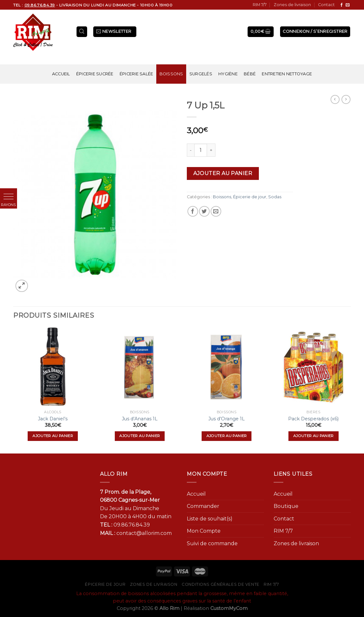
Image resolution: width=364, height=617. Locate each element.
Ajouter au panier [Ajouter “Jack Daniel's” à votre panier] (53, 436)
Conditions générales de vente (221, 584)
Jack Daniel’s (53, 419)
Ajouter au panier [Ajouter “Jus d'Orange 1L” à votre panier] (227, 436)
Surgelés (201, 74)
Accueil (61, 74)
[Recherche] (82, 32)
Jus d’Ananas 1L (140, 419)
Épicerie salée (136, 74)
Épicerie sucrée (95, 74)
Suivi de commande (212, 543)
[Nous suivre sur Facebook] (341, 5)
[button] (9, 197)
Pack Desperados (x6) (313, 419)
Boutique (286, 506)
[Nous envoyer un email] (348, 5)
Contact (326, 5)
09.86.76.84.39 (132, 525)
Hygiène (228, 74)
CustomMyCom (229, 608)
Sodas (275, 197)
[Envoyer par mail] (216, 211)
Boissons (171, 74)
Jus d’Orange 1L (227, 419)
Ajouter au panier (223, 173)
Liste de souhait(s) (210, 519)
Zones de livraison (292, 5)
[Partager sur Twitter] (204, 211)
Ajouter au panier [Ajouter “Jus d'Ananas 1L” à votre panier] (140, 436)
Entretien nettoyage (287, 74)
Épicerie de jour (250, 197)
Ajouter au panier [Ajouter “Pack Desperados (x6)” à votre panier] (314, 436)
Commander (203, 506)
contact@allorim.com (144, 533)
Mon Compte (204, 531)
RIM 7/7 (260, 5)
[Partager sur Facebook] (193, 211)
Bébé (250, 74)
